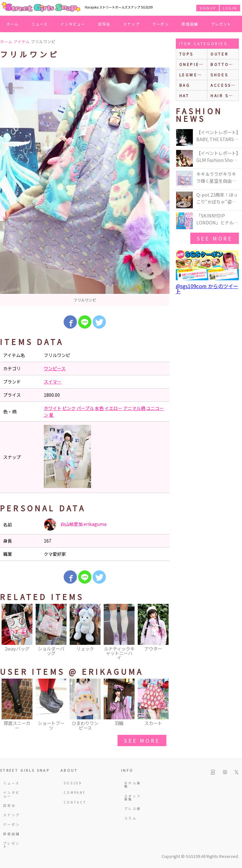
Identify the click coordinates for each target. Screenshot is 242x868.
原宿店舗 (190, 24)
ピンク (69, 408)
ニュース (40, 24)
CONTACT (73, 802)
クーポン (161, 24)
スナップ (131, 24)
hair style (225, 95)
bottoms (223, 64)
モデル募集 (133, 785)
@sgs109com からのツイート (207, 288)
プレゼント (221, 24)
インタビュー (73, 24)
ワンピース (55, 368)
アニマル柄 (134, 408)
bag (185, 85)
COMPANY (73, 792)
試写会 (104, 24)
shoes (219, 75)
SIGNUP (208, 8)
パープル (85, 408)
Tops (186, 54)
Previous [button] (8, 633)
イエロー (113, 408)
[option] (85, 187)
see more (142, 740)
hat (184, 95)
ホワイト (53, 408)
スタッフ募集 (133, 797)
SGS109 (73, 783)
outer (219, 54)
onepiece (193, 64)
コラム (130, 818)
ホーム (13, 24)
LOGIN (230, 8)
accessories (225, 85)
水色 (99, 408)
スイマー (53, 382)
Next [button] (162, 633)
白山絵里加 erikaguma (75, 525)
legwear (192, 75)
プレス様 (133, 809)
